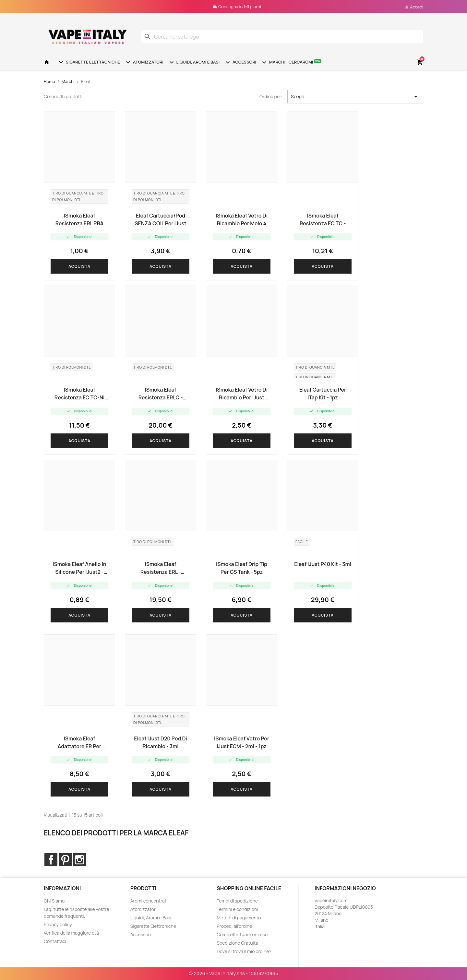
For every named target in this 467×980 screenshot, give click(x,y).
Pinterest (65, 860)
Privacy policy (58, 924)
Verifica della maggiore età (71, 933)
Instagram (79, 860)
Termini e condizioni (237, 909)
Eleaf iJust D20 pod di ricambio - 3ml (160, 742)
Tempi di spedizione (237, 901)
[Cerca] (282, 37)
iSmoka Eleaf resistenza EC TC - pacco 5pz (323, 220)
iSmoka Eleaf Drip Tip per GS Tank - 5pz (242, 568)
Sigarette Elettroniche (89, 62)
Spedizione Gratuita (237, 943)
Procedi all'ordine (234, 926)
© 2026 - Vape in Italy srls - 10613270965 (233, 973)
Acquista (79, 266)
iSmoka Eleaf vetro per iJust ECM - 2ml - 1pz (242, 742)
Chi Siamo (54, 901)
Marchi (273, 62)
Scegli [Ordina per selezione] (355, 97)
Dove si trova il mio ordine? (244, 951)
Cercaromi (305, 62)
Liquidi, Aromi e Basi (194, 62)
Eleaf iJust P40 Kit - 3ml (323, 564)
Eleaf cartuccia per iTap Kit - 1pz (323, 394)
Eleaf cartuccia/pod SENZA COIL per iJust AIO (161, 220)
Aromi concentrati (149, 901)
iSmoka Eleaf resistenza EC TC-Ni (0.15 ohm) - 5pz (80, 394)
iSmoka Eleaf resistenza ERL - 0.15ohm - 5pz (161, 568)
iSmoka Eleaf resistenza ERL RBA (80, 219)
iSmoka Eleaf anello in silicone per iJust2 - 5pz (79, 568)
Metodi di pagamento (239, 918)
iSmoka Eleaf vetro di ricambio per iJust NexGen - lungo (242, 394)
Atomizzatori (144, 62)
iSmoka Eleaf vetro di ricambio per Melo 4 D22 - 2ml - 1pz (242, 220)
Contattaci (55, 941)
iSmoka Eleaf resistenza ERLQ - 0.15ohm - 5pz (161, 394)
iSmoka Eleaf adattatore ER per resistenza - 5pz (79, 743)
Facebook (51, 860)
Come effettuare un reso (242, 934)
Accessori (240, 62)
